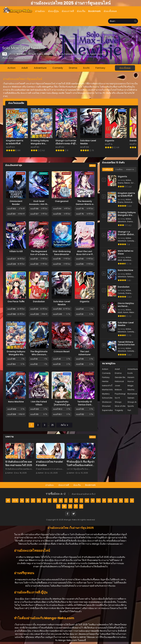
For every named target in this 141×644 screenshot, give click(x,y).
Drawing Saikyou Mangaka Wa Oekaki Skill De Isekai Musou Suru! (127, 214)
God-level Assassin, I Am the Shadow (39, 204)
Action (11, 68)
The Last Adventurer (85, 353)
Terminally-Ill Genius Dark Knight (85, 405)
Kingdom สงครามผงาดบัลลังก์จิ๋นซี (126, 195)
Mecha (131, 390)
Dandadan (39, 301)
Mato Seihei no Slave (125, 252)
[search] (135, 21)
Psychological (122, 394)
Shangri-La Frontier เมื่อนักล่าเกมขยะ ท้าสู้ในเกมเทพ (126, 233)
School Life (107, 398)
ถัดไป (64, 425)
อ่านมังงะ (50, 485)
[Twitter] (74, 514)
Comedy (58, 68)
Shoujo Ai (132, 402)
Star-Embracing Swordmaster (62, 253)
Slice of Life (120, 406)
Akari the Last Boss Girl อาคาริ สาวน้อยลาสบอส (85, 254)
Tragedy (119, 410)
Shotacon (107, 402)
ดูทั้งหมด (92, 166)
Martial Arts (107, 390)
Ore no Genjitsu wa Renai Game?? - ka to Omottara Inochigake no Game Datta (126, 305)
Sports (131, 406)
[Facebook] (67, 514)
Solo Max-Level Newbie (62, 303)
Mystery (106, 394)
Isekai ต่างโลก (108, 386)
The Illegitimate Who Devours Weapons (39, 354)
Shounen (106, 406)
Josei (117, 386)
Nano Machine (16, 402)
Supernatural (108, 410)
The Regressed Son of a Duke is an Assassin (39, 254)
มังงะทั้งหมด (125, 68)
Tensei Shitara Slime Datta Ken (126, 343)
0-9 (15, 500)
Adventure (40, 68)
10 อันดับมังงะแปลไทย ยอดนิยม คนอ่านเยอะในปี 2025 (19, 463)
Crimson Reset (62, 351)
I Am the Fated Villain (39, 403)
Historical (128, 202)
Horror (131, 381)
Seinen (131, 398)
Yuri (129, 410)
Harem (126, 312)
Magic (131, 386)
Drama (73, 68)
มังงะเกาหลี (64, 485)
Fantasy (100, 68)
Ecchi (86, 68)
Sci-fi (133, 183)
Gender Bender (122, 377)
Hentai (105, 381)
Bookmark (90, 485)
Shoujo (118, 402)
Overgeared (62, 201)
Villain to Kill (16, 251)
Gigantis (85, 301)
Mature (127, 183)
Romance (132, 394)
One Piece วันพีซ (16, 301)
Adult (25, 68)
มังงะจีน (77, 485)
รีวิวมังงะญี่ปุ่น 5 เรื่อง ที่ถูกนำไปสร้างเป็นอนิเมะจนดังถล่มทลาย (81, 465)
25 (52, 425)
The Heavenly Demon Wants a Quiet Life (85, 204)
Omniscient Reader (16, 203)
